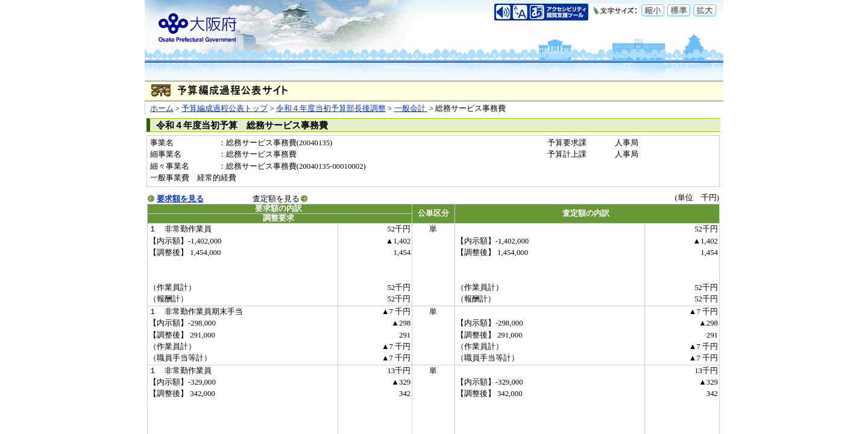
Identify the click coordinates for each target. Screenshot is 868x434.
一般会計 (411, 108)
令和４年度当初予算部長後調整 (331, 108)
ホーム (162, 108)
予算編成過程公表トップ (225, 108)
